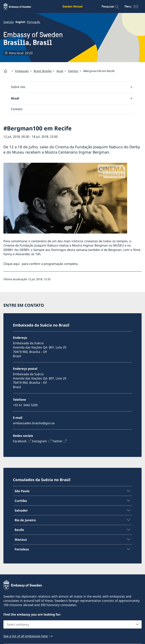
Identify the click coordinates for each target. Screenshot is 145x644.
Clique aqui (11, 264)
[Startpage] (7, 71)
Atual (60, 71)
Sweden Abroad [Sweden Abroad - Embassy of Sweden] (72, 6)
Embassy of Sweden (33, 39)
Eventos (73, 71)
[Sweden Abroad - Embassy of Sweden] (20, 6)
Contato (17, 109)
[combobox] (72, 624)
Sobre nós (18, 87)
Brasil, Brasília (43, 71)
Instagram (39, 441)
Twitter (57, 441)
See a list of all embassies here (26, 636)
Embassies (22, 71)
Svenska (9, 22)
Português (34, 22)
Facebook (20, 441)
